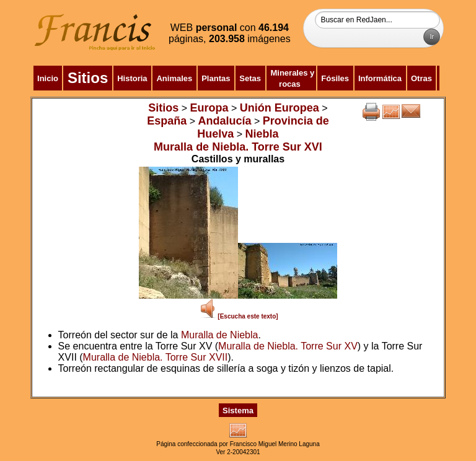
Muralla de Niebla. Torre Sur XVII (156, 357)
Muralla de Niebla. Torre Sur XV (288, 346)
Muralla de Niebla (220, 335)
